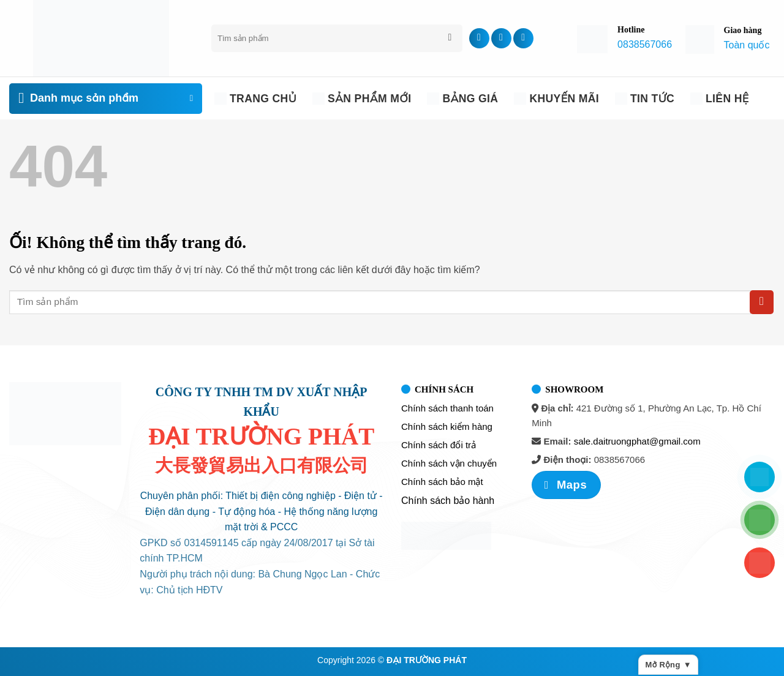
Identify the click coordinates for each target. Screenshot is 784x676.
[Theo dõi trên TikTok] (501, 38)
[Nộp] (450, 38)
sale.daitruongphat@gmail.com (637, 441)
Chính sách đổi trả (439, 445)
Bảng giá (462, 99)
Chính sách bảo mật (442, 482)
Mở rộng (668, 665)
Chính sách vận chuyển (449, 463)
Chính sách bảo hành (448, 501)
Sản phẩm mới (362, 99)
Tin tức (645, 99)
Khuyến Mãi (556, 99)
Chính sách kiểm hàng (447, 426)
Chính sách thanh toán (447, 408)
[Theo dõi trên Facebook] (479, 38)
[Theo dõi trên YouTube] (523, 38)
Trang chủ (255, 99)
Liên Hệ (719, 99)
